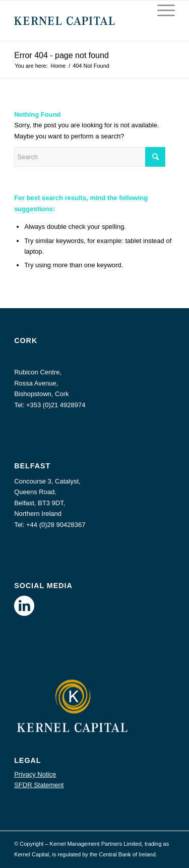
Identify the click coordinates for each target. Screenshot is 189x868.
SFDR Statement (39, 785)
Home (58, 66)
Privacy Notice (35, 774)
